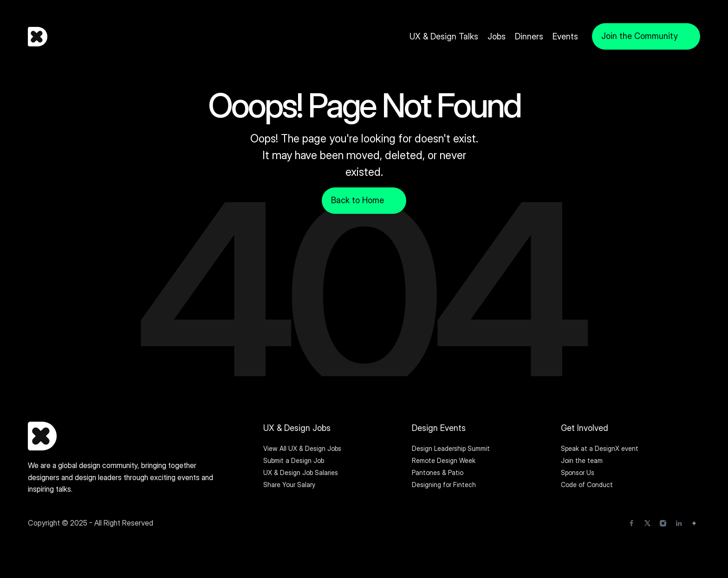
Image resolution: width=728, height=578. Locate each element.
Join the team (583, 460)
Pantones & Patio (438, 472)
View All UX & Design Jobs (302, 448)
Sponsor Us (578, 472)
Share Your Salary (289, 485)
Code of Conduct (587, 485)
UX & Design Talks (444, 36)
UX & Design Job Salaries (301, 472)
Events (565, 36)
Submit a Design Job (294, 460)
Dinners (529, 36)
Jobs (497, 36)
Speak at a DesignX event (600, 448)
